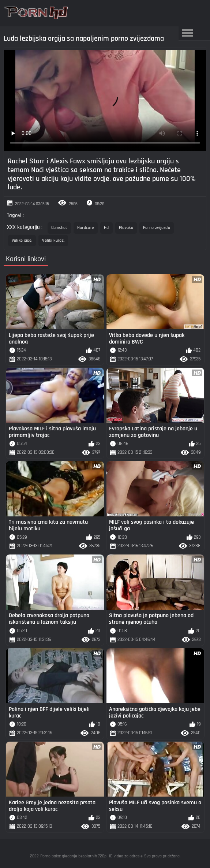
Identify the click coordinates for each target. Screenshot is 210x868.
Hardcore (86, 228)
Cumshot (59, 228)
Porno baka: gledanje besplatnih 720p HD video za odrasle (91, 856)
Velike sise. (22, 240)
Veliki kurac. (53, 240)
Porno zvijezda (157, 228)
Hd (106, 228)
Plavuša (126, 228)
